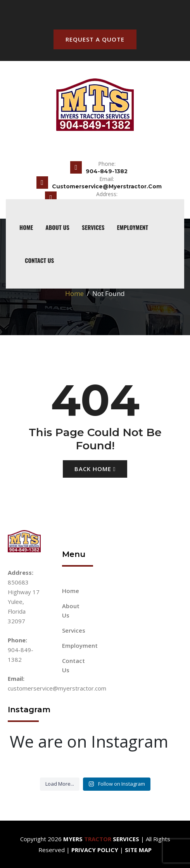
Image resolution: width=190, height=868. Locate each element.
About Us (57, 227)
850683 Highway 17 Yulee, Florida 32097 (24, 602)
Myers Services (101, 839)
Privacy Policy (95, 850)
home (26, 227)
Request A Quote (95, 39)
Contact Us (39, 260)
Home (74, 293)
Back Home (95, 469)
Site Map (138, 850)
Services (93, 227)
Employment (132, 227)
